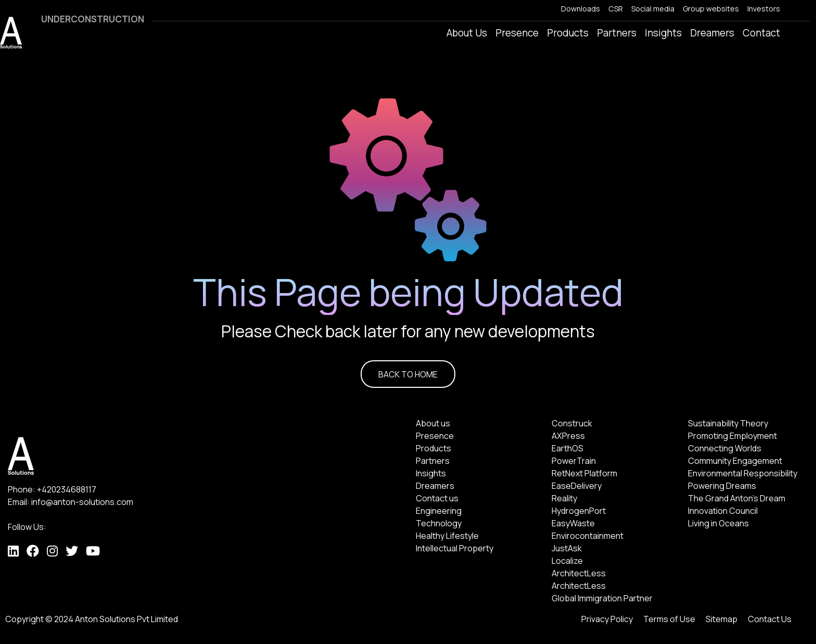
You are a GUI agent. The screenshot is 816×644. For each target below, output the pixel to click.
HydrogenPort (579, 511)
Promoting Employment (732, 436)
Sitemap (722, 619)
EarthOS (568, 448)
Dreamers (435, 486)
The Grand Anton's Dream (737, 498)
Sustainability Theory (728, 423)
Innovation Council (723, 511)
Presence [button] (517, 33)
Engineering (439, 511)
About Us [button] (467, 33)
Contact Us (770, 619)
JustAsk (567, 548)
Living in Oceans (718, 523)
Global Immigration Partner (602, 598)
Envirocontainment (588, 536)
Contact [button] (761, 33)
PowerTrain (574, 461)
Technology (439, 523)
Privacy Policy (607, 619)
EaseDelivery (577, 486)
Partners (617, 33)
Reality (564, 498)
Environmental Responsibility (743, 473)
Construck (572, 423)
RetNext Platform (584, 473)
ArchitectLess (579, 573)
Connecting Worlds (725, 448)
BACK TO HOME (408, 374)
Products (433, 448)
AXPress (568, 436)
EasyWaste (573, 523)
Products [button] (568, 33)
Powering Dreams (722, 486)
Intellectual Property (455, 548)
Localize (567, 561)
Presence (435, 436)
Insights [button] (663, 33)
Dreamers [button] (712, 33)
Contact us (437, 498)
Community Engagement (735, 461)
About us (433, 423)
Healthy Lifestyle (447, 536)
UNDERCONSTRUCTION (93, 19)
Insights (431, 473)
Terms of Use (669, 619)
